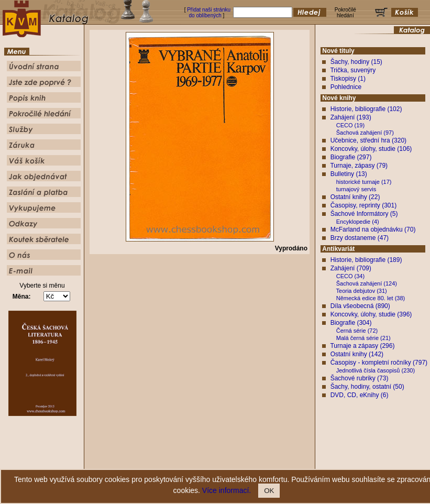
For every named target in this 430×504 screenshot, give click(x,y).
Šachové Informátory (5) (364, 214)
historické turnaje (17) (364, 182)
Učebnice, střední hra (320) (368, 140)
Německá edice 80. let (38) (371, 298)
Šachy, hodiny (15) (356, 62)
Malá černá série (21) (363, 338)
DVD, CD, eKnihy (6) (360, 395)
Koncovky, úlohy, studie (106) (371, 149)
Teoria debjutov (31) (362, 291)
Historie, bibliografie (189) (366, 260)
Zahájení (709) (351, 268)
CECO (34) (350, 276)
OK (269, 491)
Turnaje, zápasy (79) (359, 166)
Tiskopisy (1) (348, 79)
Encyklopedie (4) (358, 222)
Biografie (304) (351, 323)
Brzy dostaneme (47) (360, 238)
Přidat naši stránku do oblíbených (209, 13)
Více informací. (227, 490)
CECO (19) (350, 125)
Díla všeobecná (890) (360, 306)
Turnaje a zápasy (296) (362, 346)
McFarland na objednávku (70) (373, 229)
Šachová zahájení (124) (367, 283)
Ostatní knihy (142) (357, 354)
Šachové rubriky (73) (360, 378)
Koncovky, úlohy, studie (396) (371, 314)
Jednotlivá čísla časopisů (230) (376, 370)
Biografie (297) (351, 157)
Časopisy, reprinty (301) (364, 205)
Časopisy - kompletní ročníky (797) (379, 363)
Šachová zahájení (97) (365, 133)
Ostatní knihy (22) (355, 197)
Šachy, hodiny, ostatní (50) (367, 387)
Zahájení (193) (351, 117)
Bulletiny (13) (349, 174)
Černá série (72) (357, 331)
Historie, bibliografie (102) (366, 109)
